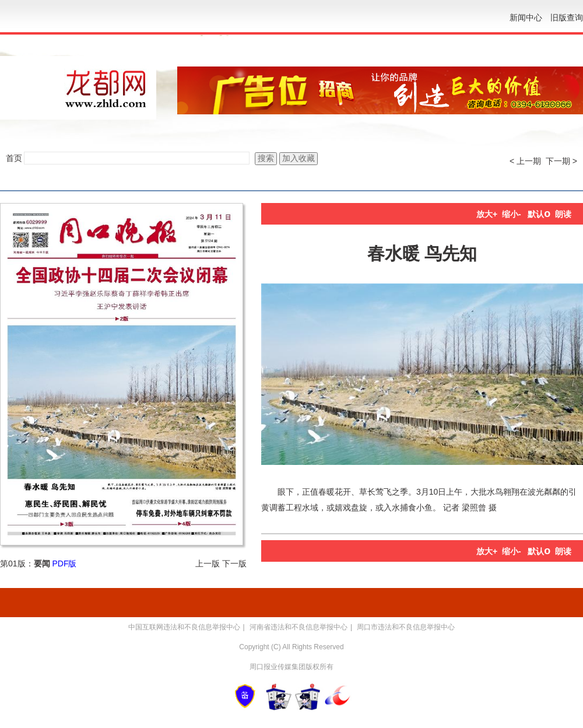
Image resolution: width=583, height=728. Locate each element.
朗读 (563, 214)
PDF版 (64, 563)
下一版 (234, 563)
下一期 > (561, 161)
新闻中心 (526, 17)
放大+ (487, 214)
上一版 (208, 563)
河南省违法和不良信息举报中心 (298, 627)
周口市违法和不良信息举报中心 (406, 627)
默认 (539, 214)
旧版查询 (567, 17)
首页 (14, 158)
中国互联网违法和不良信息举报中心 (184, 627)
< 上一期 (525, 161)
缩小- (512, 214)
